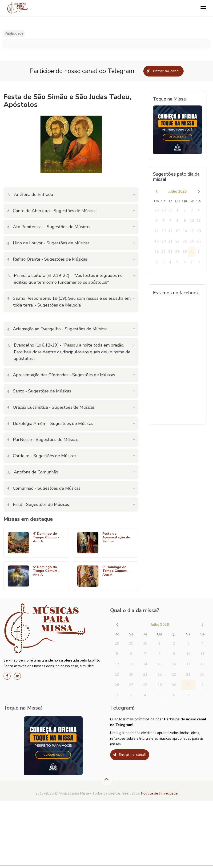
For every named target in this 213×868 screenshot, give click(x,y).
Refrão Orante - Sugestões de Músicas (47, 259)
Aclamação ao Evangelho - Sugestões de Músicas (57, 329)
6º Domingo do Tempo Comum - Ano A (116, 571)
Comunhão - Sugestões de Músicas (44, 488)
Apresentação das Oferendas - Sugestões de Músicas (61, 375)
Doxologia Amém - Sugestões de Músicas (50, 424)
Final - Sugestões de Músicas (38, 505)
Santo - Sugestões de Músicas (39, 391)
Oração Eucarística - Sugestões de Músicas (51, 407)
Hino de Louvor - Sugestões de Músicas (48, 243)
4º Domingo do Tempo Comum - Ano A (46, 538)
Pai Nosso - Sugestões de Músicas (43, 440)
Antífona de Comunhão (33, 472)
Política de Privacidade (159, 793)
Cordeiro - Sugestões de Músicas (42, 456)
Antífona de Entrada (30, 194)
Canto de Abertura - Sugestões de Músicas (52, 211)
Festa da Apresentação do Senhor (116, 538)
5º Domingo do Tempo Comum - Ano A (46, 571)
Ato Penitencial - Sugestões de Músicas (48, 227)
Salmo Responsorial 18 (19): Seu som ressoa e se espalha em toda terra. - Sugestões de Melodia (69, 302)
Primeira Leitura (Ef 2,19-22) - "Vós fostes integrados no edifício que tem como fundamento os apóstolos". (65, 279)
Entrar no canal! (163, 71)
